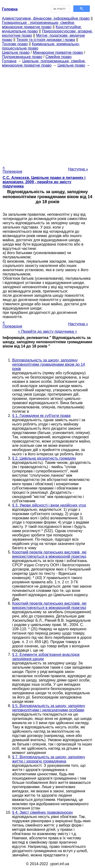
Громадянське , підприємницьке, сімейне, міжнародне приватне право (39, 25)
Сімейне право (59, 57)
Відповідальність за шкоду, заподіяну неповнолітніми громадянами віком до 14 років (49, 364)
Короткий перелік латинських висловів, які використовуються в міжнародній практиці (49, 554)
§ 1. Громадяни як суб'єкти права (41, 416)
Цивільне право (16, 53)
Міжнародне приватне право (58, 53)
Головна (9, 61)
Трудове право (15, 44)
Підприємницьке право (22, 57)
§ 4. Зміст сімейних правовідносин (42, 812)
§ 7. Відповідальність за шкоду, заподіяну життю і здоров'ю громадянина (49, 759)
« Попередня (12, 169)
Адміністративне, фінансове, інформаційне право (46, 18)
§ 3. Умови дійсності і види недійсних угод (49, 505)
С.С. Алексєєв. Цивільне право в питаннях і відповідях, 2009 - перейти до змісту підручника (44, 182)
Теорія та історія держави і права (46, 40)
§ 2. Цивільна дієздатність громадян (44, 458)
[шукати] (60, 9)
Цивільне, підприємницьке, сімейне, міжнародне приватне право (44, 63)
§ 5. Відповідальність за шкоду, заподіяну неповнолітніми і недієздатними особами (49, 708)
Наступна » (78, 169)
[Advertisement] (47, 115)
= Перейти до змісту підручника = (47, 331)
